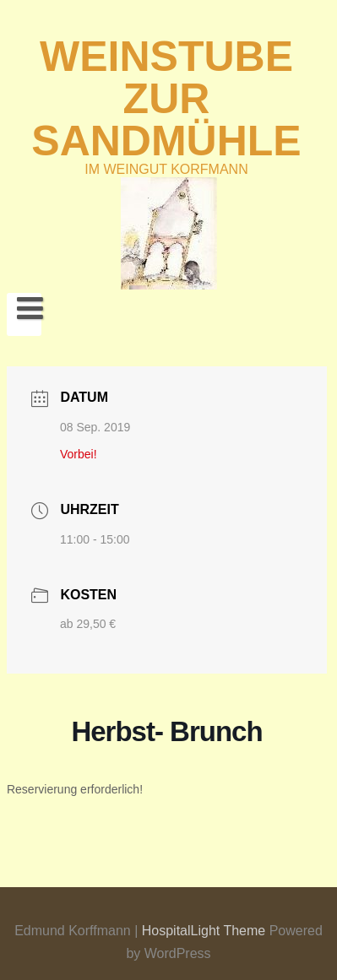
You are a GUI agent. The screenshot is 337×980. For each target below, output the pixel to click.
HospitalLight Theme (206, 931)
